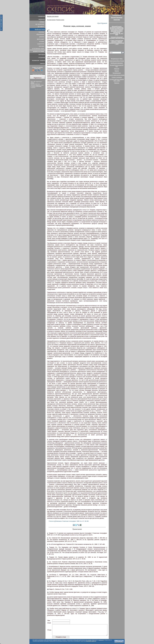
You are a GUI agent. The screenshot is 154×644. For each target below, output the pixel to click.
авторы (42, 54)
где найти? (41, 27)
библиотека (40, 30)
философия (41, 39)
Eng (121, 1)
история (42, 41)
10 (69, 394)
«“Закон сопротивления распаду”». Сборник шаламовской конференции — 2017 (117, 42)
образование (40, 34)
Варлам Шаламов (117, 18)
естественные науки (38, 49)
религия (42, 37)
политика (41, 32)
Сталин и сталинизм (117, 77)
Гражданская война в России (117, 61)
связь (43, 63)
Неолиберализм (117, 73)
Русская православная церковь (117, 75)
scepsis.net (101, 640)
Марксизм (117, 69)
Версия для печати (53, 16)
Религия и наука (60, 20)
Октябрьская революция (117, 63)
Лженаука (117, 83)
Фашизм (117, 71)
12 (74, 446)
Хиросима (117, 20)
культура (41, 46)
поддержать (1, 23)
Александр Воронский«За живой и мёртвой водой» (117, 38)
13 (72, 484)
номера (42, 22)
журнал (42, 19)
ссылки (42, 57)
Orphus (32, 83)
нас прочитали (40, 24)
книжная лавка (39, 60)
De (124, 1)
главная (42, 16)
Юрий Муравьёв (102, 23)
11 (68, 433)
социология (41, 44)
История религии (51, 20)
